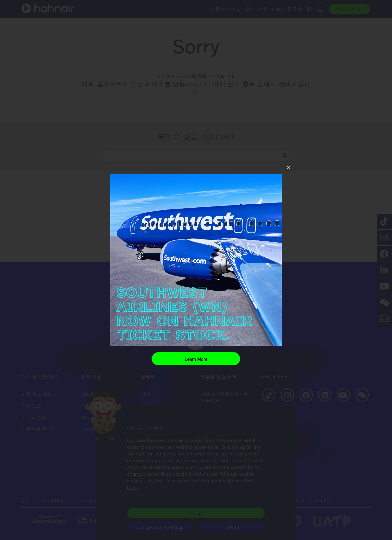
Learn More (196, 359)
